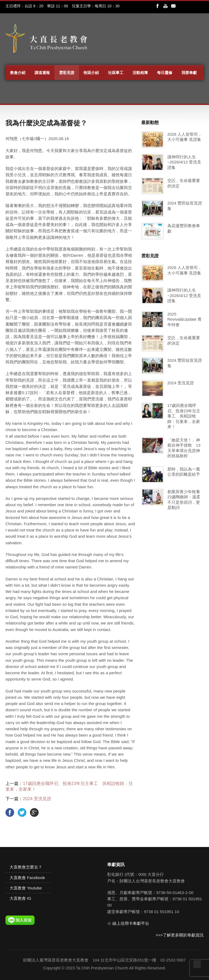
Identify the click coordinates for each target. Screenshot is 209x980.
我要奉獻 (189, 73)
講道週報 (42, 73)
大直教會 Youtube (26, 888)
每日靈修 (165, 73)
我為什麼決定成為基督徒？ (46, 123)
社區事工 (116, 73)
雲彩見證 (67, 73)
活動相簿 (140, 73)
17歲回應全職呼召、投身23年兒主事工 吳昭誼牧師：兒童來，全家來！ (184, 416)
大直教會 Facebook (27, 878)
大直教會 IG (20, 898)
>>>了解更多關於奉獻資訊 (180, 935)
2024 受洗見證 (37, 799)
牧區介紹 (91, 73)
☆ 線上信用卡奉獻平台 (128, 923)
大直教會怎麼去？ (26, 867)
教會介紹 (18, 73)
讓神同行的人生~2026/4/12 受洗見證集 (184, 162)
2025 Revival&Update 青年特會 (185, 319)
